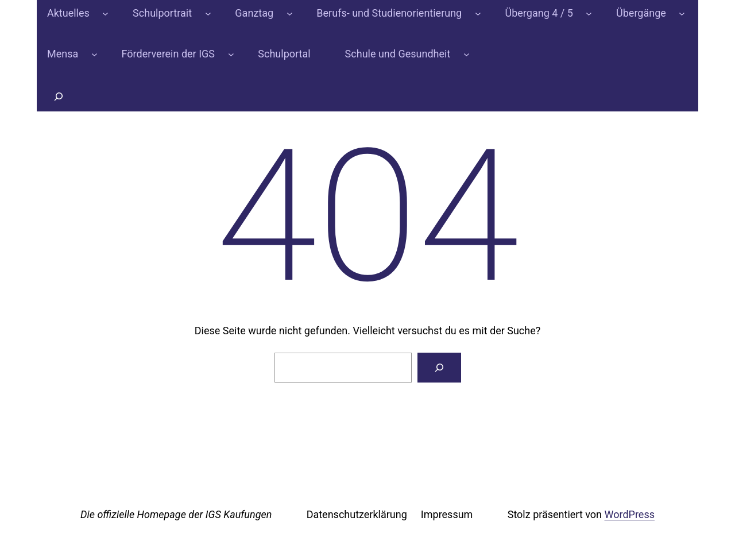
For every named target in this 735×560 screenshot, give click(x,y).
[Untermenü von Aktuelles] (105, 13)
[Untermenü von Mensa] (94, 54)
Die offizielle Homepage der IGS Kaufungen (176, 514)
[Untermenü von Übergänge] (682, 13)
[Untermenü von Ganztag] (290, 13)
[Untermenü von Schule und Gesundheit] (467, 54)
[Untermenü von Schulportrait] (208, 13)
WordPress (630, 514)
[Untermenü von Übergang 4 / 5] (589, 13)
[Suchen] (439, 368)
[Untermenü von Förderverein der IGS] (231, 54)
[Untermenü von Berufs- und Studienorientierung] (478, 13)
